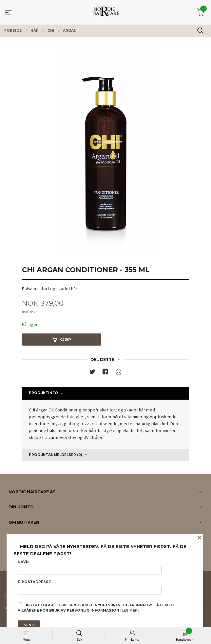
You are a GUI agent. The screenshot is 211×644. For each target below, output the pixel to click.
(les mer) (129, 610)
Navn (90, 567)
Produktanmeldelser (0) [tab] (55, 455)
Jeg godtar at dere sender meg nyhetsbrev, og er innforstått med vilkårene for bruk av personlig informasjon (96, 607)
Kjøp (62, 340)
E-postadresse (90, 587)
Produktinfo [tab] (43, 393)
